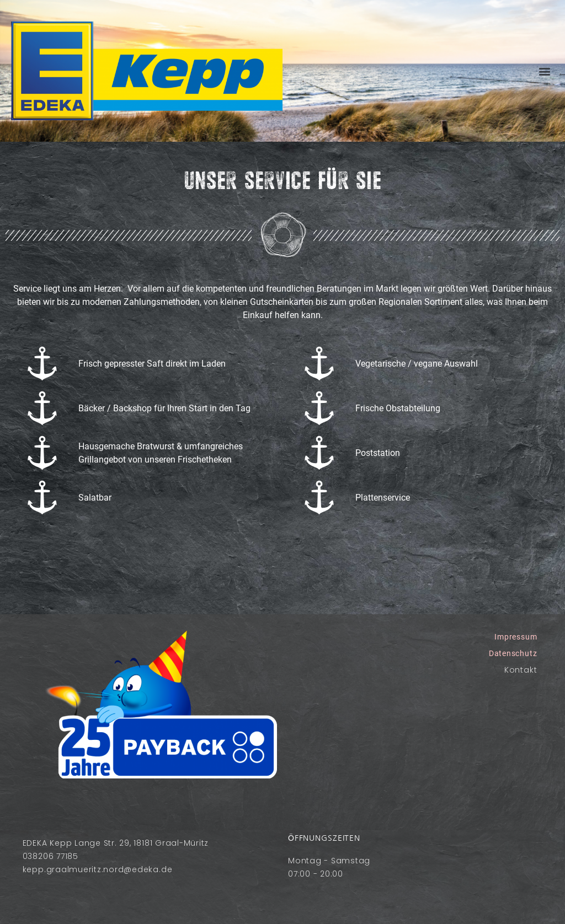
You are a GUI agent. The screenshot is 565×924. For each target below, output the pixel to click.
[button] (544, 71)
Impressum (516, 637)
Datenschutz (513, 653)
